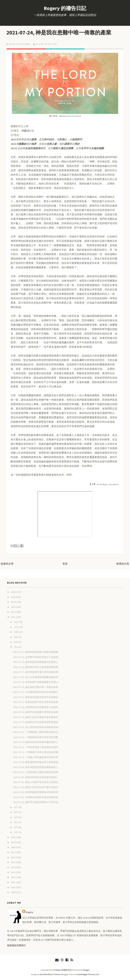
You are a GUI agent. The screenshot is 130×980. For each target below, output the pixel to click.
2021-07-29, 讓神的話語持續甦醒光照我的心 (36, 662)
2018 (13, 847)
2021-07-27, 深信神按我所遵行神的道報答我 (36, 672)
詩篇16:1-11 (28, 131)
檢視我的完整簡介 (17, 945)
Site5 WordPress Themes (50, 974)
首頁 (65, 564)
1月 (16, 832)
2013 (13, 872)
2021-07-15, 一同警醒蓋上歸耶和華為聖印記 (36, 732)
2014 (13, 867)
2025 (13, 597)
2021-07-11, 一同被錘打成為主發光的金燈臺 (36, 752)
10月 (16, 632)
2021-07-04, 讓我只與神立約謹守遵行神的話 (36, 787)
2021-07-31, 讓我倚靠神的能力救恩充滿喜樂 (36, 652)
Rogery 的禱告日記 (65, 8)
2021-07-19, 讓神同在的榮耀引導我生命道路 (36, 712)
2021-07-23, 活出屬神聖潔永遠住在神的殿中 (36, 692)
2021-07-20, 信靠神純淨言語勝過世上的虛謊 (36, 707)
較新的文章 (7, 564)
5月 (16, 812)
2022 (13, 612)
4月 (16, 817)
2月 (16, 827)
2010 (13, 887)
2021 (13, 617)
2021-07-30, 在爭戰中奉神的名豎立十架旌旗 (36, 657)
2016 (13, 857)
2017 (13, 852)
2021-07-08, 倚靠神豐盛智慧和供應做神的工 (36, 767)
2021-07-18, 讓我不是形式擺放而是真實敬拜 (36, 717)
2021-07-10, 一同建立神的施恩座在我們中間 (36, 757)
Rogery (29, 912)
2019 (13, 842)
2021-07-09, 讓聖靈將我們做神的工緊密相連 (36, 762)
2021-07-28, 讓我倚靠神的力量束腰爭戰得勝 (36, 667)
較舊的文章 (123, 564)
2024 (13, 602)
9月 (16, 637)
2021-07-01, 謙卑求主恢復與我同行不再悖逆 (36, 802)
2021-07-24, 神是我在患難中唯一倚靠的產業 (59, 33)
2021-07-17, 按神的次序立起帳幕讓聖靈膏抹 (36, 722)
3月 (16, 822)
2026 (13, 592)
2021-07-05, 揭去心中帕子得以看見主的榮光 (36, 782)
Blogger (86, 970)
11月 (16, 627)
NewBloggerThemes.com (88, 974)
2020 (13, 837)
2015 (13, 862)
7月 (16, 647)
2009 (13, 892)
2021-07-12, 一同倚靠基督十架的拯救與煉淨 (36, 747)
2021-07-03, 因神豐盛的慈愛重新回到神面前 (36, 792)
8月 (16, 642)
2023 (13, 607)
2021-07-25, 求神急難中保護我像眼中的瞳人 (36, 682)
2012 (13, 877)
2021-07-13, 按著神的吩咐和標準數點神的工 (36, 742)
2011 (13, 882)
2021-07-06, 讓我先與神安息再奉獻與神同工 (36, 777)
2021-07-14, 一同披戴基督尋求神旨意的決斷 (36, 737)
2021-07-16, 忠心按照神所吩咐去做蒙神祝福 (36, 727)
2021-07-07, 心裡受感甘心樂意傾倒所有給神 (36, 772)
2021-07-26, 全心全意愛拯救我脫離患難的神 (36, 677)
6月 (16, 807)
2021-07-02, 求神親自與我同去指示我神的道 (36, 797)
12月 (16, 622)
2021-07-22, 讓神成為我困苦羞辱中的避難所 (36, 697)
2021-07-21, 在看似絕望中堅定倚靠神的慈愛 (36, 702)
